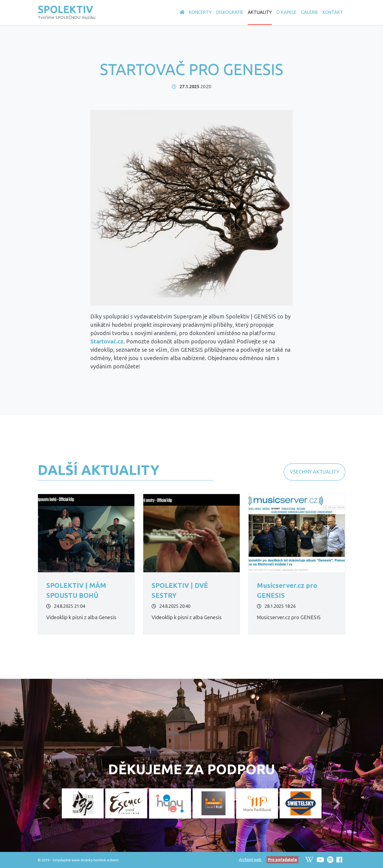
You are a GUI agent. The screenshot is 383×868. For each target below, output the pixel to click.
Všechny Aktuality (315, 472)
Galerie (310, 12)
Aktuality (260, 12)
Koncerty (200, 12)
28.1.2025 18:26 (276, 606)
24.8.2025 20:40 (171, 606)
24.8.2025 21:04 (66, 606)
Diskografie (230, 12)
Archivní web (251, 860)
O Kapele (286, 12)
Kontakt (333, 12)
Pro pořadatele (283, 860)
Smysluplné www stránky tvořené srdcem (85, 860)
